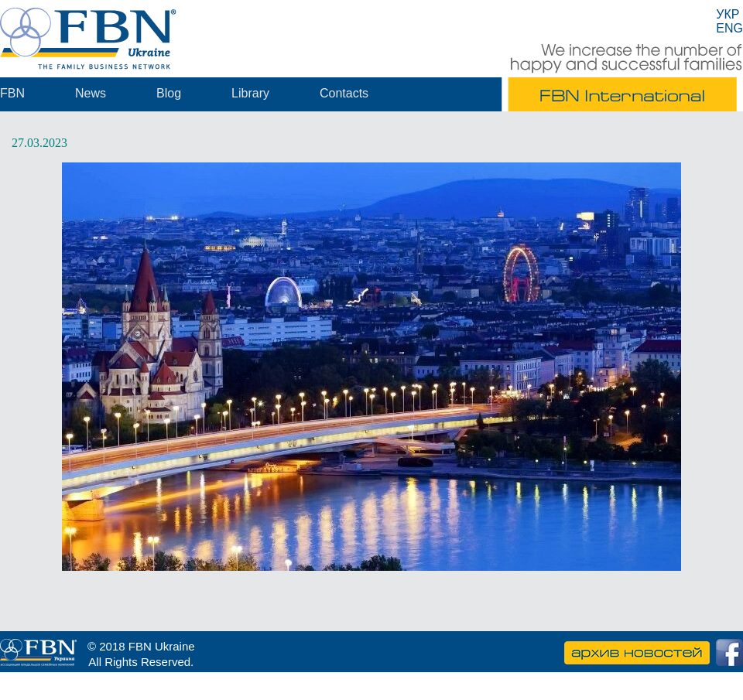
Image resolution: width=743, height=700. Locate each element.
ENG (729, 28)
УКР (728, 14)
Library (250, 93)
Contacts (344, 93)
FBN (12, 93)
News (91, 93)
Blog (169, 93)
